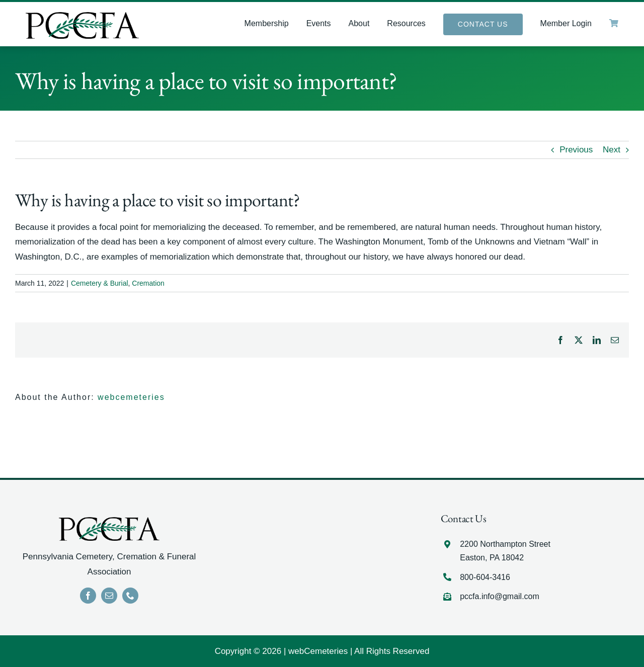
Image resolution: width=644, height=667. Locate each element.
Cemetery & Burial (100, 283)
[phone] (130, 596)
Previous (576, 150)
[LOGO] (82, 16)
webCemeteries (318, 651)
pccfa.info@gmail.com (500, 596)
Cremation (148, 283)
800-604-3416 (485, 577)
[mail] (109, 596)
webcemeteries (131, 397)
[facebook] (88, 596)
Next (612, 150)
